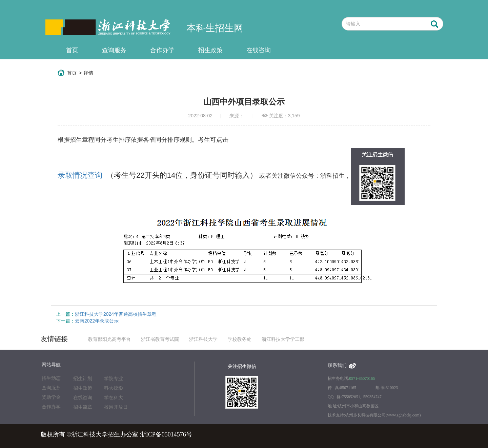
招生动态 (51, 378)
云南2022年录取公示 (97, 321)
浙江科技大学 (203, 339)
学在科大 (114, 398)
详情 (88, 73)
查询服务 (114, 50)
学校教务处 (240, 339)
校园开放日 (116, 407)
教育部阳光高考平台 (109, 339)
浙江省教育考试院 (160, 339)
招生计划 (83, 379)
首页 (72, 50)
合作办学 (162, 50)
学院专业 (114, 379)
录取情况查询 (80, 175)
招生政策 (210, 50)
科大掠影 (114, 388)
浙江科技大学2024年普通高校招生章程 (116, 314)
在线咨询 (259, 50)
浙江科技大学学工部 (283, 339)
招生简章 (83, 407)
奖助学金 (51, 397)
